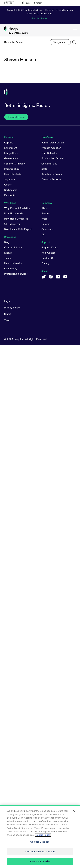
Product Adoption (51, 148)
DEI (43, 234)
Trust (7, 320)
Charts (8, 185)
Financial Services (51, 179)
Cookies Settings (40, 842)
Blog (7, 242)
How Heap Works (14, 213)
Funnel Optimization (53, 143)
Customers (47, 229)
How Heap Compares (16, 219)
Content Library (13, 247)
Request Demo (50, 247)
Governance (11, 158)
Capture (9, 143)
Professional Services (16, 274)
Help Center (48, 253)
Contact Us (48, 258)
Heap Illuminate (13, 174)
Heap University (13, 263)
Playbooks (10, 195)
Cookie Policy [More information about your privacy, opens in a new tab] (43, 835)
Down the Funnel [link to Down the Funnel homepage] (14, 42)
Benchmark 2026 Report (18, 229)
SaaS (44, 169)
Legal (7, 301)
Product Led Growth (53, 158)
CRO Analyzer (12, 224)
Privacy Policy (12, 308)
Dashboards (11, 190)
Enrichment (11, 148)
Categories (59, 42)
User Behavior (49, 153)
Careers (46, 224)
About (45, 208)
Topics (8, 258)
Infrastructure (12, 169)
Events (8, 253)
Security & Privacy (15, 164)
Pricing (45, 263)
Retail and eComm (52, 174)
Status (8, 314)
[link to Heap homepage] (40, 30)
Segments (10, 179)
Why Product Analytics (17, 208)
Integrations (11, 153)
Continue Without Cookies (40, 852)
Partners (46, 213)
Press (44, 219)
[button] (73, 42)
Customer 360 (49, 164)
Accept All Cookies (40, 862)
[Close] (74, 812)
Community (11, 268)
